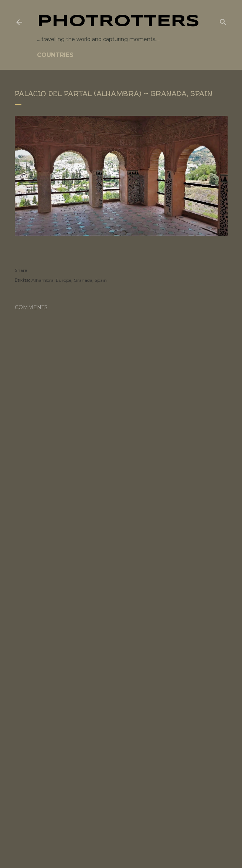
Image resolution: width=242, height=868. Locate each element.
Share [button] (21, 270)
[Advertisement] (121, 554)
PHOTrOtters (118, 21)
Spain (101, 280)
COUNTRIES (55, 55)
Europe (64, 280)
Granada (83, 280)
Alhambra (42, 280)
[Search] (223, 21)
